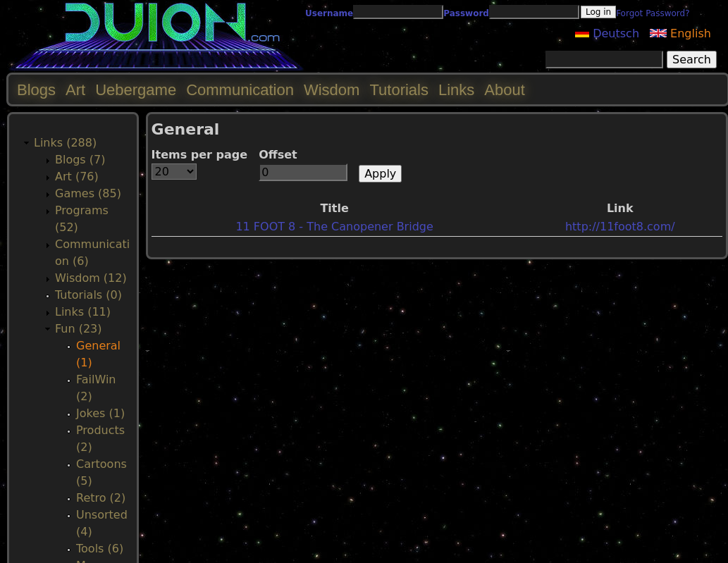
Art (75, 90)
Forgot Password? (653, 13)
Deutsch (607, 33)
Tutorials (399, 90)
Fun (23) (79, 329)
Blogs (36, 90)
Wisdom (332, 90)
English (680, 33)
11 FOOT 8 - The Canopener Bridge (334, 227)
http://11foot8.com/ (620, 227)
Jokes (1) (100, 413)
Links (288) (65, 143)
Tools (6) (100, 549)
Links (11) (83, 312)
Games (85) (88, 193)
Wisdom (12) (91, 278)
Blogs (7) (80, 160)
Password (466, 13)
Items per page (200, 155)
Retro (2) (101, 498)
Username (329, 13)
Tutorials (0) (88, 295)
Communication (240, 90)
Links (456, 90)
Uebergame (136, 90)
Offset (278, 155)
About (505, 90)
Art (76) (77, 177)
